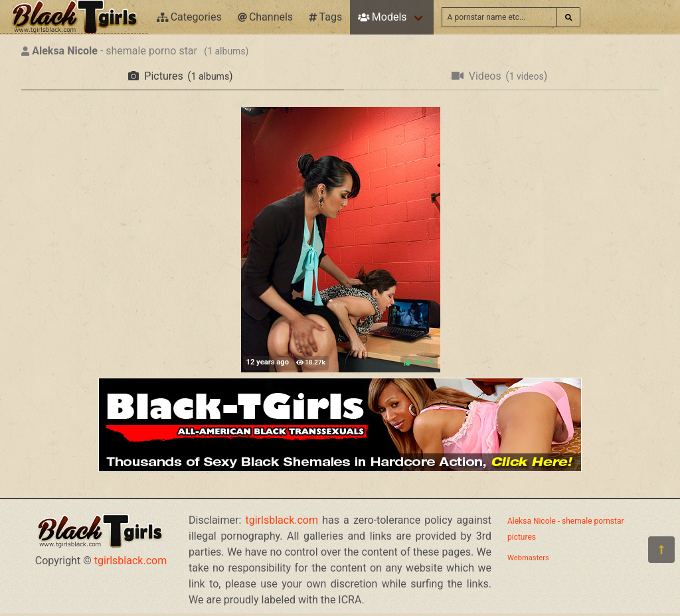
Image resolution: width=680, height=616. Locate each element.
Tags (325, 17)
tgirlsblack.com (131, 561)
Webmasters (528, 558)
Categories (189, 17)
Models (382, 17)
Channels (265, 17)
